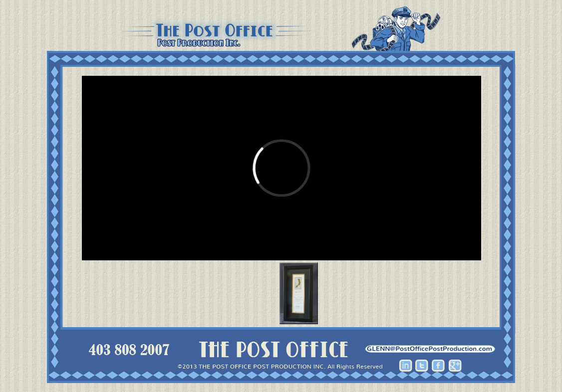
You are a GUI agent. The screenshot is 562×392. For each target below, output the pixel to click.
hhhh (430, 349)
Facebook (438, 366)
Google (455, 366)
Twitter (422, 366)
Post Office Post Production (281, 29)
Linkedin (406, 366)
